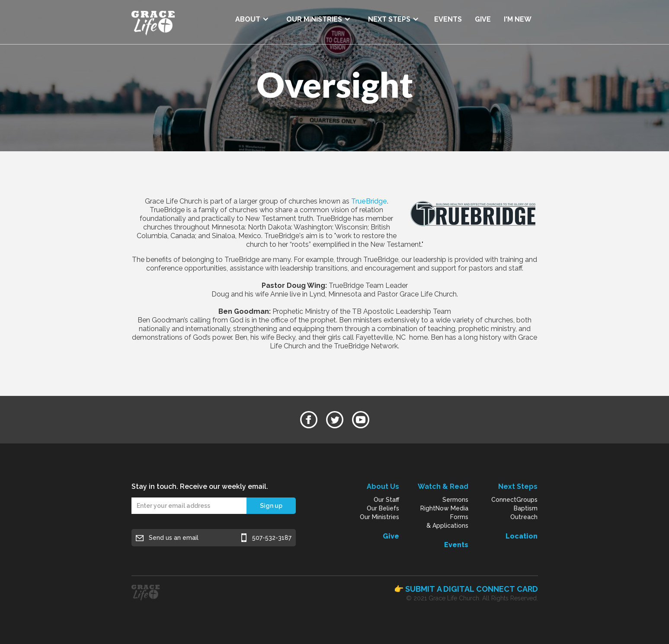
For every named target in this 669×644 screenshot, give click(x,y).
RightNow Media (444, 508)
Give (391, 536)
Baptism (526, 508)
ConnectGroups (514, 500)
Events (456, 545)
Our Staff (386, 500)
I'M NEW (518, 19)
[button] (252, 16)
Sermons (455, 500)
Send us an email (174, 538)
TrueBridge (369, 201)
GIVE (483, 19)
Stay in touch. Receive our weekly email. (200, 486)
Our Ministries (379, 517)
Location (522, 536)
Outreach (524, 517)
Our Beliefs (383, 508)
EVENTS (448, 19)
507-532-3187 (272, 538)
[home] (153, 22)
